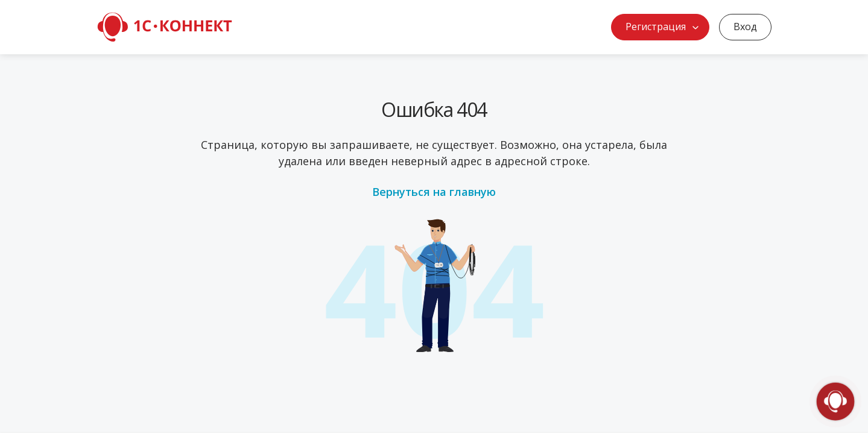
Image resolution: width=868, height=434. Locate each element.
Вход (745, 27)
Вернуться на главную (434, 192)
